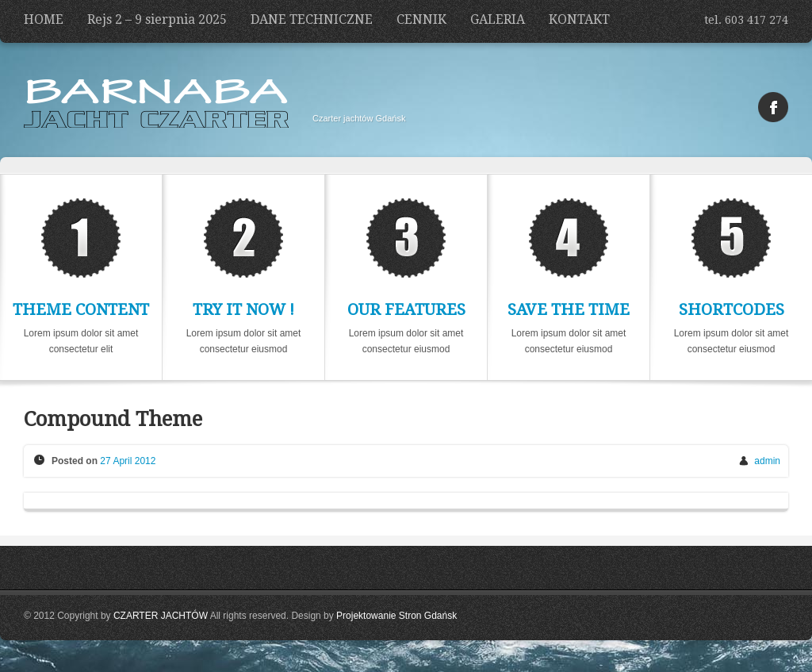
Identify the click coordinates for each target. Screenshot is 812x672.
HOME (44, 19)
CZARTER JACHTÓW (161, 616)
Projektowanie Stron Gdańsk (396, 616)
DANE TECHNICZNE (312, 19)
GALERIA (498, 19)
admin (767, 461)
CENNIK (421, 19)
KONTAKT (579, 19)
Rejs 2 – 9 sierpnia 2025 (157, 19)
